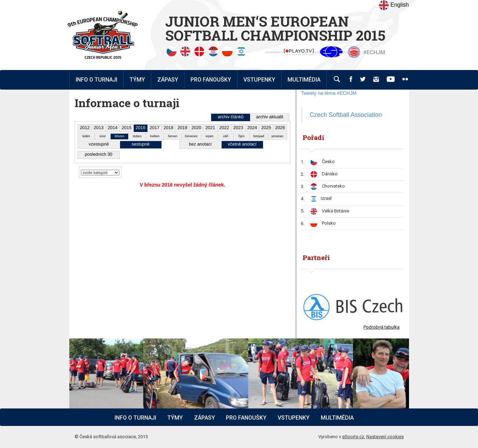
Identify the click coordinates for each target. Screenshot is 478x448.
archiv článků (231, 117)
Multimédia (337, 418)
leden (86, 136)
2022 (224, 128)
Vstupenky (294, 418)
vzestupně (99, 144)
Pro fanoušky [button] (211, 80)
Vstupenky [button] (259, 80)
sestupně (141, 144)
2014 (113, 128)
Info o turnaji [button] (96, 80)
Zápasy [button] (168, 80)
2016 (140, 128)
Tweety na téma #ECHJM (329, 93)
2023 (238, 128)
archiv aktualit (270, 117)
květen (155, 136)
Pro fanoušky (246, 418)
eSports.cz (353, 437)
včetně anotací (242, 144)
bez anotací (200, 144)
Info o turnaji (135, 418)
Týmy (137, 80)
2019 (182, 128)
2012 (85, 128)
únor (103, 136)
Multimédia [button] (304, 80)
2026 (280, 128)
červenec (191, 136)
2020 (196, 128)
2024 (252, 128)
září (226, 136)
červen (172, 136)
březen (120, 136)
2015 (126, 128)
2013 (99, 128)
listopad (259, 136)
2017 (154, 128)
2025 (266, 128)
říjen (242, 136)
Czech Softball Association (346, 115)
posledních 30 (98, 154)
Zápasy (205, 418)
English (394, 5)
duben (137, 136)
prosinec (277, 136)
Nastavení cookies (385, 437)
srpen (210, 136)
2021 (210, 128)
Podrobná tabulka (382, 327)
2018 (168, 128)
